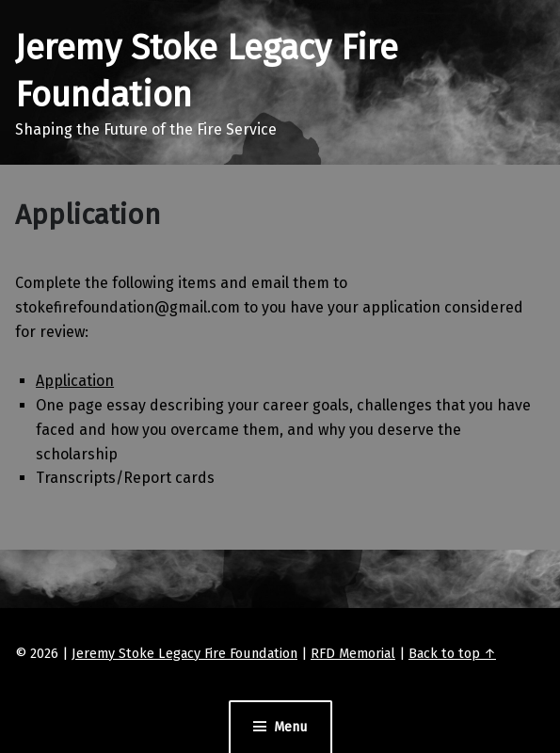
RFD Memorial (353, 653)
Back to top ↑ (452, 653)
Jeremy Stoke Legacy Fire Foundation (184, 653)
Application (75, 381)
